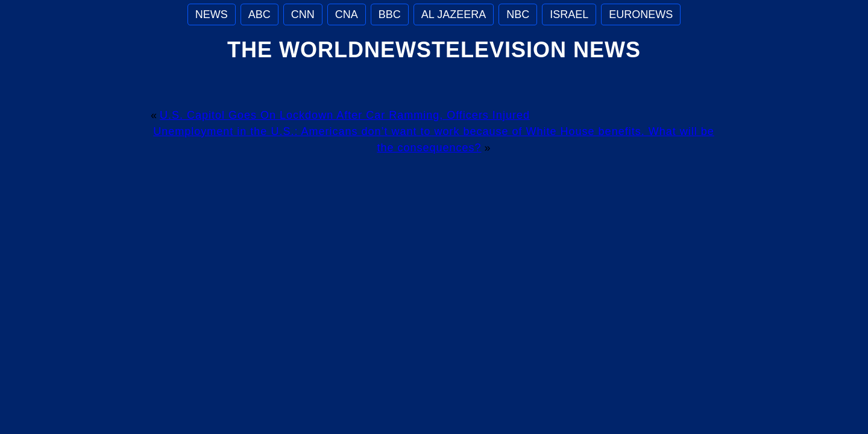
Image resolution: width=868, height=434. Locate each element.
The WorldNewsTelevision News (434, 50)
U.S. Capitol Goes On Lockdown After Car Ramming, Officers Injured (345, 115)
